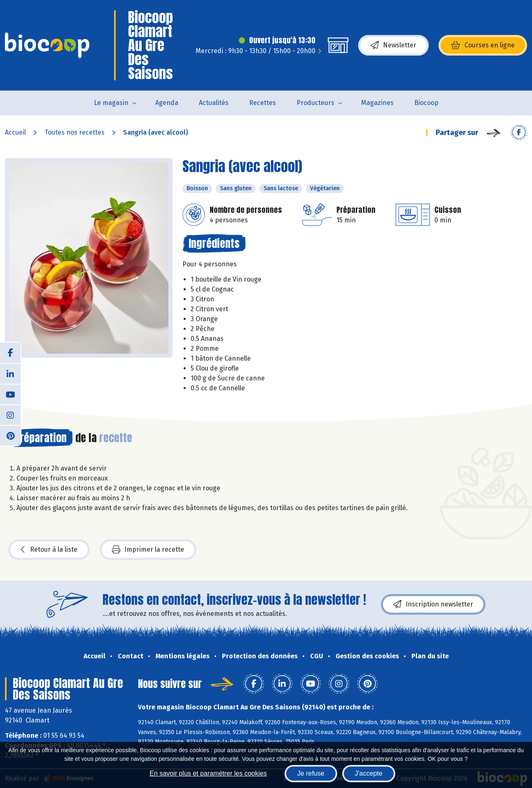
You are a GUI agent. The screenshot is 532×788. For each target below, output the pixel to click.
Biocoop (426, 103)
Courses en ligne (483, 45)
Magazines (377, 103)
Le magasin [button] (111, 103)
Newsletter (393, 45)
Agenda (167, 103)
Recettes (262, 103)
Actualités (214, 103)
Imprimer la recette (148, 550)
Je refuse (311, 773)
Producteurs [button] (315, 103)
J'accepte (369, 773)
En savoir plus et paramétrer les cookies (208, 773)
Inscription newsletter (433, 604)
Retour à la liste (49, 550)
